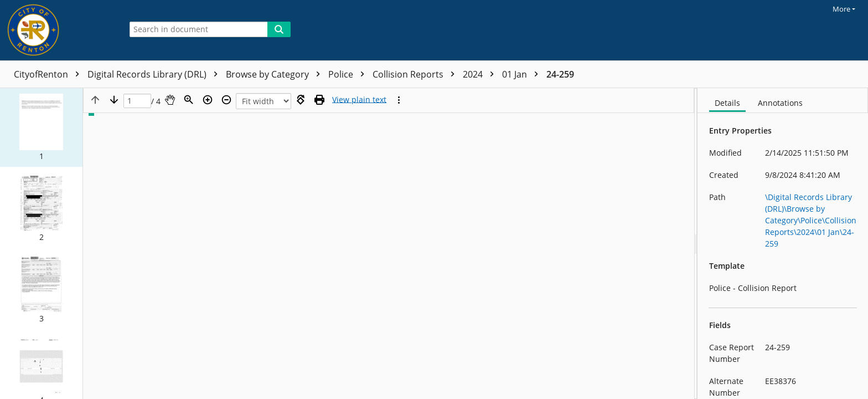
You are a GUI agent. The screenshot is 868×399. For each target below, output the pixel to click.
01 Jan (523, 74)
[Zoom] (189, 100)
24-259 (560, 74)
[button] (41, 127)
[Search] (279, 29)
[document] (783, 244)
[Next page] (114, 100)
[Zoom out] (226, 100)
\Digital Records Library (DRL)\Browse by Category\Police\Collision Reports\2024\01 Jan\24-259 (811, 220)
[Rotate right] (301, 100)
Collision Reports (416, 74)
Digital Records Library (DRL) (155, 74)
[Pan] (170, 100)
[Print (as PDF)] (319, 100)
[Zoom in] (208, 100)
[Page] (137, 101)
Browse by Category (276, 74)
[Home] (58, 30)
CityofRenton (49, 74)
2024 (481, 74)
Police (349, 74)
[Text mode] (359, 100)
